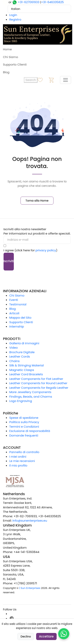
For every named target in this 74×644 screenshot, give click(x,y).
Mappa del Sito (20, 318)
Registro (15, 19)
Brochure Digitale (22, 352)
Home (7, 49)
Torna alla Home (37, 201)
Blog (6, 72)
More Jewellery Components (30, 392)
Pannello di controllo (24, 452)
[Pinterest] (12, 618)
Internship (17, 326)
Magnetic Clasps (22, 370)
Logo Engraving (21, 401)
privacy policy (46, 250)
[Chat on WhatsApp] (64, 634)
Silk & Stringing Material (27, 365)
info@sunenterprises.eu (30, 521)
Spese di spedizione (24, 418)
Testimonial (18, 304)
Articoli (14, 313)
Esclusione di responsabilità (30, 431)
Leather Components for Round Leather (38, 383)
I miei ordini (18, 457)
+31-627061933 (29, 2)
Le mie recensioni (22, 461)
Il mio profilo (18, 465)
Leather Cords (20, 356)
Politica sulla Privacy (24, 422)
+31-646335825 (52, 2)
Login (13, 15)
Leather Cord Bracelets (26, 374)
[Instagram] (12, 614)
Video (14, 348)
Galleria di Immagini (24, 343)
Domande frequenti (24, 435)
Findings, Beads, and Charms (31, 397)
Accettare (46, 636)
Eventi (14, 300)
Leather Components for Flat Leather (36, 379)
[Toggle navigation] (66, 80)
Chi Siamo (11, 57)
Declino (26, 636)
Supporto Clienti (15, 64)
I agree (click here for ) (30, 250)
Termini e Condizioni (24, 427)
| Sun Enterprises (30, 588)
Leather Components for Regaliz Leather (39, 388)
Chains (14, 361)
